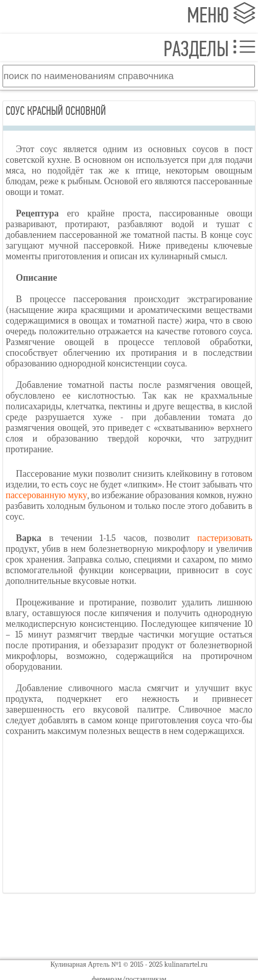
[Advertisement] (129, 819)
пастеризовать (225, 538)
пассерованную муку (46, 495)
